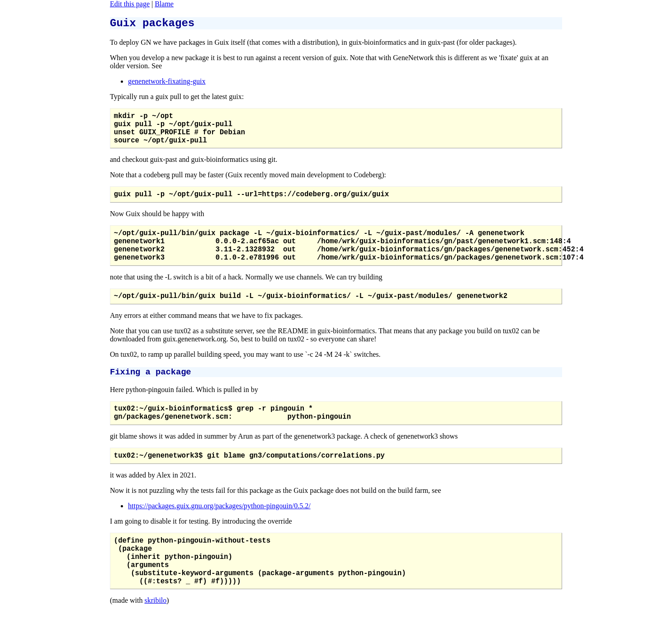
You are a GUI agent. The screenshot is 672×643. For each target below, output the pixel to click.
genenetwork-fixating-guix (167, 84)
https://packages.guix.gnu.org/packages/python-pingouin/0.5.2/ (219, 533)
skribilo (155, 639)
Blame (164, 4)
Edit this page (130, 4)
